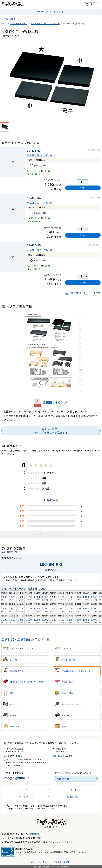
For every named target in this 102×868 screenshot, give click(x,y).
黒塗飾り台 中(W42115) (40, 203)
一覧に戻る (10, 19)
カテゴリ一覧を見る (50, 12)
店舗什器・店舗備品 (16, 639)
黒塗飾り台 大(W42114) (40, 155)
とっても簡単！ (51, 431)
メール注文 (92, 293)
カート (73, 790)
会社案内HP (35, 834)
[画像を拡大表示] (51, 81)
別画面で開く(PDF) (51, 402)
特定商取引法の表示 (62, 862)
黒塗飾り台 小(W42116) (40, 250)
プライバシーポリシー (41, 862)
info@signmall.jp (17, 778)
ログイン (26, 790)
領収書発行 (73, 797)
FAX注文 (72, 293)
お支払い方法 (26, 797)
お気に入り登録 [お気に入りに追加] (38, 166)
